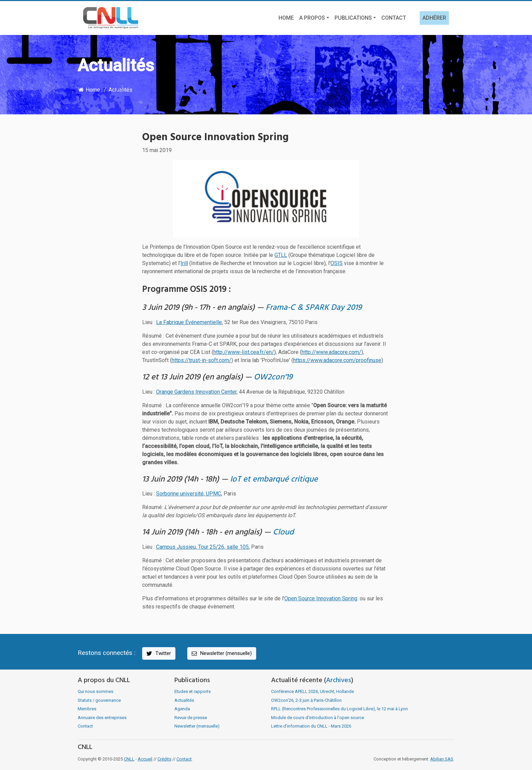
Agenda (182, 709)
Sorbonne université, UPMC (189, 494)
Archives (339, 680)
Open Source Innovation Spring (321, 598)
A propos (312, 18)
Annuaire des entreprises (102, 718)
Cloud (283, 532)
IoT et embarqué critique (274, 480)
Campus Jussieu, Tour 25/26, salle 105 (202, 547)
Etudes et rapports (193, 691)
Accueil (145, 759)
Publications (353, 18)
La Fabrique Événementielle (189, 322)
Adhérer (434, 18)
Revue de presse (191, 718)
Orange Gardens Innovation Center (196, 392)
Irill (184, 263)
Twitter (158, 653)
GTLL (281, 255)
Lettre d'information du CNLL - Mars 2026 (311, 726)
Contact (394, 18)
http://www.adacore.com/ (331, 352)
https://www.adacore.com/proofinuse (337, 360)
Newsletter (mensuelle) (221, 653)
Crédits (164, 759)
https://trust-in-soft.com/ (202, 360)
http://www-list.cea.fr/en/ (244, 352)
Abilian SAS (442, 759)
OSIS (337, 263)
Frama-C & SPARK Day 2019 (314, 308)
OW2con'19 (273, 377)
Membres (87, 709)
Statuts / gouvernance (99, 700)
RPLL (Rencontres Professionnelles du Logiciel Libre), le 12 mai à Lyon (339, 709)
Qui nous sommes (96, 691)
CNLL (129, 759)
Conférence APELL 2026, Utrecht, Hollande (312, 691)
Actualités (120, 90)
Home (286, 18)
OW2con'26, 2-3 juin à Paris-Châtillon (306, 700)
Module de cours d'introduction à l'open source (318, 718)
